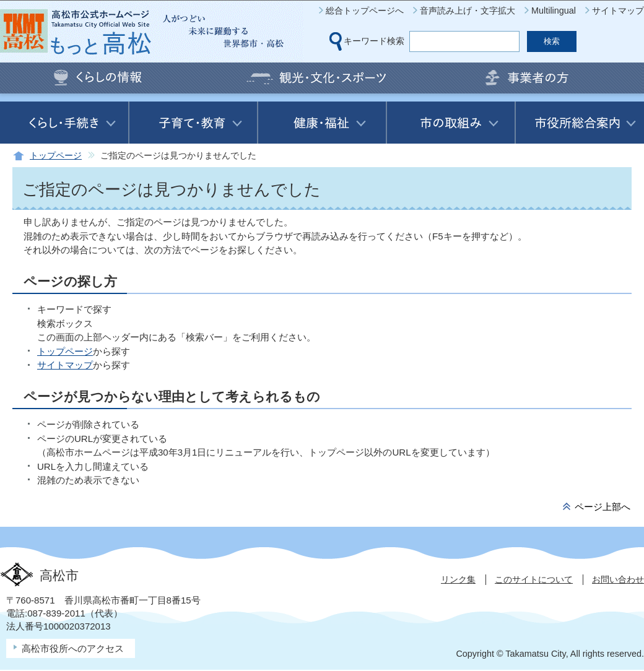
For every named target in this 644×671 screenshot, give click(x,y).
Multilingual (554, 11)
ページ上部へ (603, 507)
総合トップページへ (365, 11)
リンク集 (458, 579)
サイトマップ (618, 11)
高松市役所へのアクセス (73, 648)
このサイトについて (534, 579)
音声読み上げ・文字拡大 (468, 11)
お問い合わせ (618, 579)
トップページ (56, 156)
